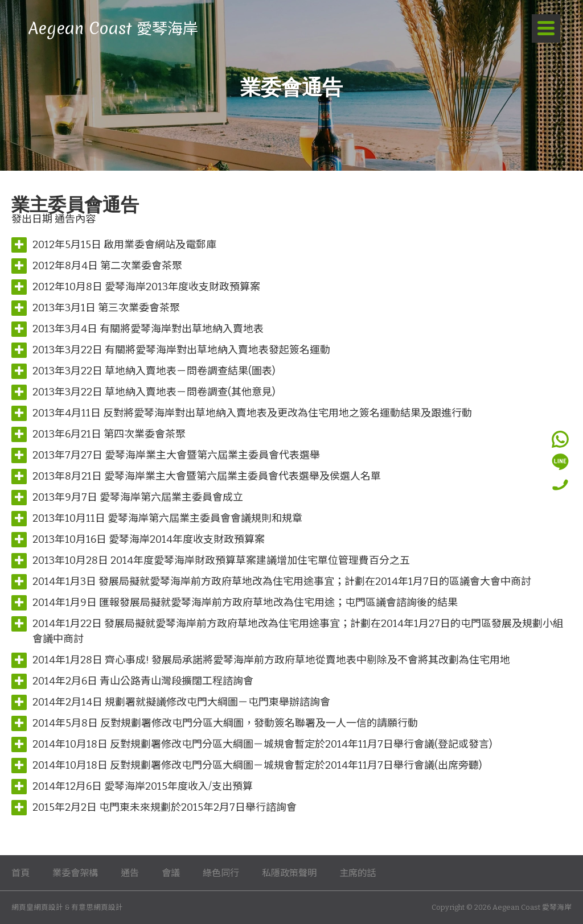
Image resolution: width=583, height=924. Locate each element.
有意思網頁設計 (97, 907)
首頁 (20, 873)
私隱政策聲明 (289, 873)
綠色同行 (221, 873)
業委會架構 (75, 873)
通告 (130, 873)
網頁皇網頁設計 (37, 907)
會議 (171, 873)
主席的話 (358, 873)
